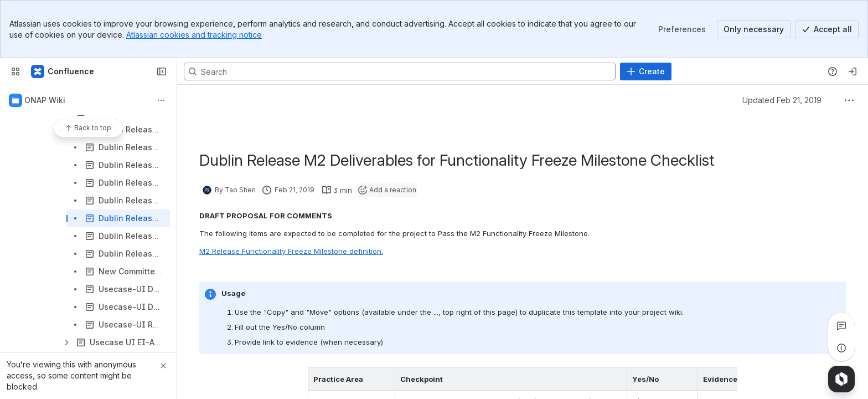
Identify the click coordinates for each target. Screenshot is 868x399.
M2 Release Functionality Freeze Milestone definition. (291, 251)
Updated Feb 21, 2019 (782, 100)
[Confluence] (63, 71)
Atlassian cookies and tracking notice (194, 35)
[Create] (646, 71)
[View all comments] (841, 326)
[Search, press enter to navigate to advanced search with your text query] (400, 71)
